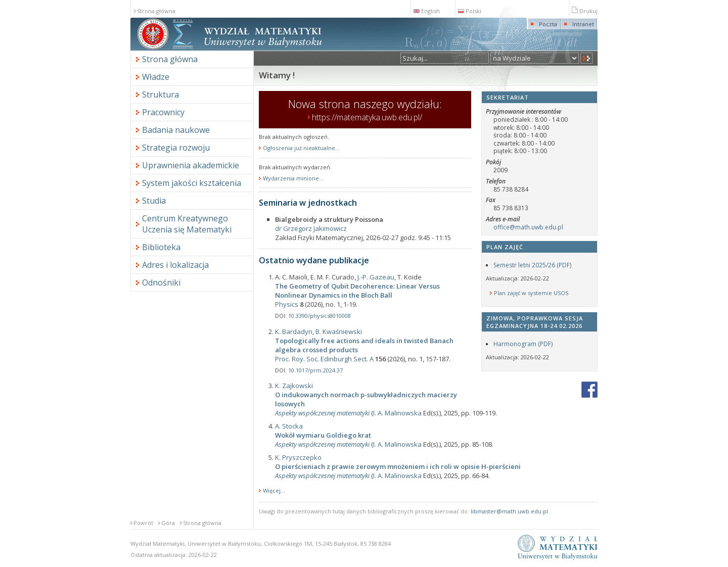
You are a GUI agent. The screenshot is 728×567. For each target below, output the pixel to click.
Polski (470, 11)
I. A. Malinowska (397, 413)
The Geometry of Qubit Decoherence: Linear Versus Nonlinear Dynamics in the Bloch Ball (357, 291)
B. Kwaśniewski (339, 332)
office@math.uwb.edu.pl (528, 227)
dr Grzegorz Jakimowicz (311, 228)
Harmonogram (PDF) (523, 344)
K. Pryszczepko (298, 457)
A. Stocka (289, 426)
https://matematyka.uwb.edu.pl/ (367, 117)
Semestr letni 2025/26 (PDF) (532, 265)
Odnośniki (161, 282)
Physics (287, 304)
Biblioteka (161, 247)
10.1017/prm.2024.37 (315, 370)
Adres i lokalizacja (175, 265)
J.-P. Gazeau (376, 277)
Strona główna (156, 11)
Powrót (143, 523)
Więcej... (274, 490)
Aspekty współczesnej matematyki (322, 413)
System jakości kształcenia (192, 183)
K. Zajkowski (294, 386)
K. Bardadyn (294, 332)
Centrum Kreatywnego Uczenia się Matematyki (187, 224)
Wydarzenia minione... (293, 178)
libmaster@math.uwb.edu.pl (509, 511)
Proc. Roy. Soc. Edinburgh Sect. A (324, 359)
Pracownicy (163, 112)
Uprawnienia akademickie (191, 165)
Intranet (583, 24)
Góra (168, 523)
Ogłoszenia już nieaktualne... (301, 148)
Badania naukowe (176, 130)
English (427, 11)
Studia (154, 201)
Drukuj (585, 11)
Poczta (548, 24)
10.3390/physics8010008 (320, 316)
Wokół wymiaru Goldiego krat (323, 435)
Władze (156, 77)
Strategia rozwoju (176, 148)
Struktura (161, 94)
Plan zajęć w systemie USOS (531, 293)
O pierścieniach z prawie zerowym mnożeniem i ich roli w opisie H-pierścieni (398, 466)
